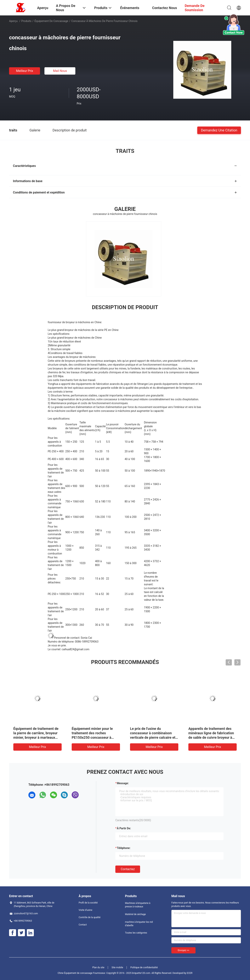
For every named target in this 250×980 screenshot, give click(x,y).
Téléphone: (124, 848)
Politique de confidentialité (144, 967)
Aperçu (13, 21)
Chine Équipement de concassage (75, 973)
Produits (26, 21)
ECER (190, 973)
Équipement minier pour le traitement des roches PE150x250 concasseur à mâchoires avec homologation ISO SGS (95, 737)
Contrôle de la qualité (90, 917)
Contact (83, 925)
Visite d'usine (85, 910)
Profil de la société (88, 903)
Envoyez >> (183, 950)
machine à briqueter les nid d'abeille (139, 924)
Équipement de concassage (51, 21)
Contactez (128, 869)
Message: (123, 783)
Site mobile (117, 967)
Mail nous (60, 71)
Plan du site (98, 967)
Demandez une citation (219, 130)
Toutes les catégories (136, 933)
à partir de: (124, 828)
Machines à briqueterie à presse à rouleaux (138, 905)
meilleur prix (25, 71)
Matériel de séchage (135, 914)
